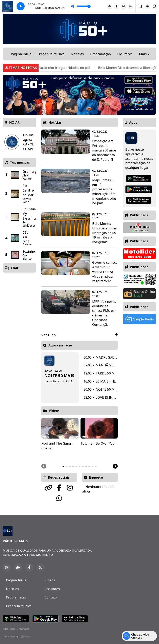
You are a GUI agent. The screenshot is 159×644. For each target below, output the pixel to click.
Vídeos (50, 580)
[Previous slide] (44, 466)
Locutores (125, 54)
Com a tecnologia (17, 637)
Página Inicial (22, 54)
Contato (51, 597)
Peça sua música (52, 54)
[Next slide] (115, 466)
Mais (144, 54)
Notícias (77, 54)
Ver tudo (79, 335)
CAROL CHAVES (75, 381)
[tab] (63, 467)
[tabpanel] (60, 439)
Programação (100, 54)
